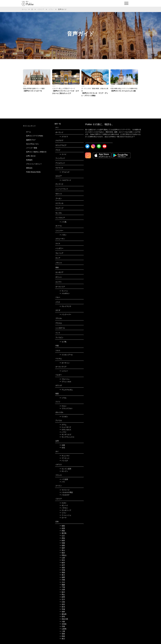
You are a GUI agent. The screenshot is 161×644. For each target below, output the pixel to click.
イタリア (41, 9)
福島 (62, 545)
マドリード (65, 490)
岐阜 (62, 563)
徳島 (62, 526)
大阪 (62, 621)
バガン (63, 235)
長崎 (62, 634)
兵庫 (62, 590)
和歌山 (63, 555)
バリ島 (63, 222)
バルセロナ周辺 (66, 492)
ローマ (63, 518)
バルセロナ (65, 495)
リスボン (64, 417)
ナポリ (63, 503)
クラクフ (64, 137)
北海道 (63, 624)
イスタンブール (66, 355)
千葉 (62, 587)
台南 (62, 445)
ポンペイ (64, 505)
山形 (62, 558)
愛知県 (63, 614)
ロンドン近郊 (65, 469)
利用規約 (29, 160)
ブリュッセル (65, 382)
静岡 (62, 597)
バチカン (64, 508)
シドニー (64, 371)
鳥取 (62, 531)
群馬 (62, 617)
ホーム (24, 9)
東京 (62, 639)
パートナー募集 (32, 148)
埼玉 (62, 560)
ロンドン (64, 471)
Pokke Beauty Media (33, 172)
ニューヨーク (65, 427)
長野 (62, 612)
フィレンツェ (65, 515)
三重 (62, 631)
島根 (62, 636)
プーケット (65, 458)
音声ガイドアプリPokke (35, 136)
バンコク (64, 461)
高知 (62, 538)
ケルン (63, 406)
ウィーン (64, 291)
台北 (62, 448)
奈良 (62, 604)
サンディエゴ (65, 434)
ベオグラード (65, 180)
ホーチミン (65, 363)
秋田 (62, 541)
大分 (62, 582)
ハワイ (63, 432)
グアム (63, 425)
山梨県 (63, 629)
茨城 (62, 609)
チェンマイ (65, 456)
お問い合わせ (31, 156)
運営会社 (29, 168)
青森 (62, 572)
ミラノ (51, 9)
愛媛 (62, 585)
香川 (62, 575)
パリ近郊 (64, 479)
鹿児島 (63, 533)
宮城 (62, 570)
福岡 (62, 577)
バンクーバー (65, 314)
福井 (62, 548)
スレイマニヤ (65, 306)
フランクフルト (66, 408)
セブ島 (63, 342)
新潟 (62, 607)
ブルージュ (65, 379)
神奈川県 (64, 619)
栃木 (62, 592)
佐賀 (62, 528)
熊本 (62, 553)
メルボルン (65, 293)
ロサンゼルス (65, 430)
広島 (62, 602)
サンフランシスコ (67, 437)
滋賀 (62, 568)
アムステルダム (66, 390)
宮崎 (62, 543)
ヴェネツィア (65, 510)
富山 (62, 550)
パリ (62, 482)
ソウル (63, 398)
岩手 (62, 565)
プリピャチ (65, 172)
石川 (62, 599)
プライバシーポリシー (34, 164)
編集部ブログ (31, 140)
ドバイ (63, 154)
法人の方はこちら (32, 144)
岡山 (62, 594)
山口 (62, 536)
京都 (62, 626)
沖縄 (62, 580)
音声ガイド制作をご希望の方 (36, 152)
